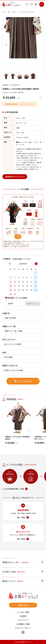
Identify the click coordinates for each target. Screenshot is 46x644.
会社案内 (23, 616)
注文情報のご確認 (23, 624)
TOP (4, 12)
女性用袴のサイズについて (15, 177)
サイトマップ (23, 620)
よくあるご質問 (23, 612)
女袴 (9, 12)
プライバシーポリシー (23, 628)
